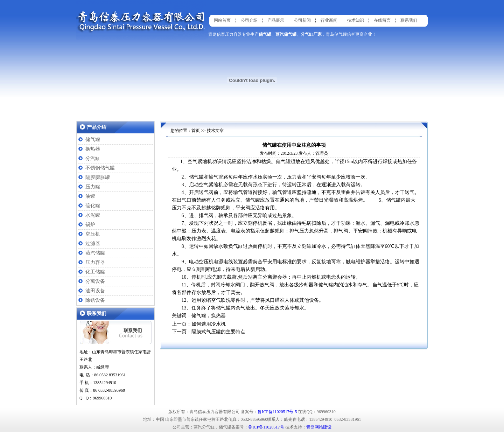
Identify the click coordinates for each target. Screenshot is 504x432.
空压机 (93, 234)
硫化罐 (93, 206)
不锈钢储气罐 (100, 168)
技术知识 (356, 20)
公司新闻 (302, 20)
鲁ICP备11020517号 (266, 427)
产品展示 (276, 20)
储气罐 (93, 140)
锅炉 (90, 225)
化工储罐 (95, 272)
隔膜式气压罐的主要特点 (218, 332)
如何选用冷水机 (209, 324)
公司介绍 (249, 20)
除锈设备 (95, 300)
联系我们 (409, 20)
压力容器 (95, 262)
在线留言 (382, 20)
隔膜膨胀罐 (98, 177)
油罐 (90, 196)
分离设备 (95, 281)
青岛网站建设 (319, 427)
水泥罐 (93, 215)
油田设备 (95, 291)
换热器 (93, 149)
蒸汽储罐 (95, 253)
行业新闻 (329, 20)
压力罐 (93, 187)
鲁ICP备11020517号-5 (277, 412)
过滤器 (93, 243)
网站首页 (222, 20)
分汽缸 (93, 158)
